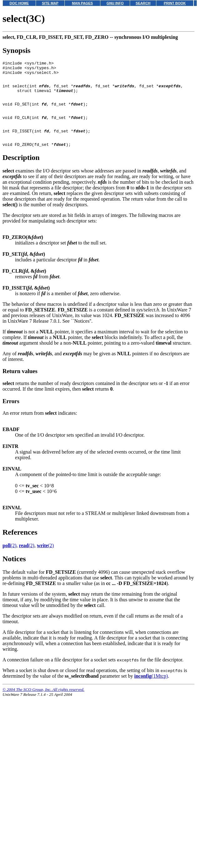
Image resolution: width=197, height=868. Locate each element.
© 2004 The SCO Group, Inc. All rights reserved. (43, 703)
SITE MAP (50, 3)
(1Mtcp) (151, 689)
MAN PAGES (82, 3)
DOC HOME (19, 3)
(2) (9, 559)
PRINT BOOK (175, 3)
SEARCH (143, 3)
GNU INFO (115, 3)
